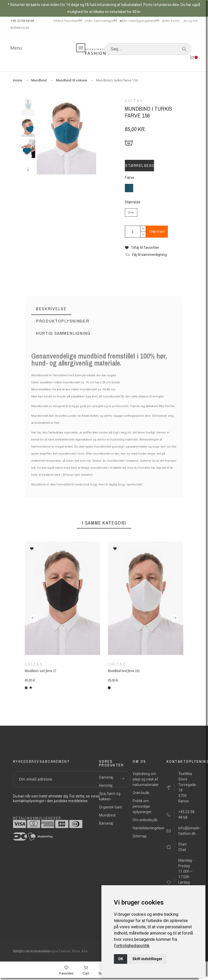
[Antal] (133, 232)
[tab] (51, 309)
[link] (132, 946)
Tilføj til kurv (157, 232)
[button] (142, 248)
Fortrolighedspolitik (132, 946)
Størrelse (133, 202)
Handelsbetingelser (149, 828)
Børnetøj (106, 823)
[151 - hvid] (109, 688)
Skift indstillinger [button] (147, 959)
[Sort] (26, 688)
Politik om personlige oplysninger (142, 806)
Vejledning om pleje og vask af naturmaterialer (146, 779)
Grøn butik (141, 793)
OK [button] (121, 959)
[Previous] (34, 618)
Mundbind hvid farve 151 (124, 671)
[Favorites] (66, 971)
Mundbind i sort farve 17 (40, 671)
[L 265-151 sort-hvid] (31, 688)
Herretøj (106, 785)
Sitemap (140, 836)
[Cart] (86, 971)
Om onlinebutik (145, 820)
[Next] (174, 618)
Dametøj (106, 777)
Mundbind (107, 815)
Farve (130, 178)
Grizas (34, 664)
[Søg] (148, 49)
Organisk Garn (111, 807)
